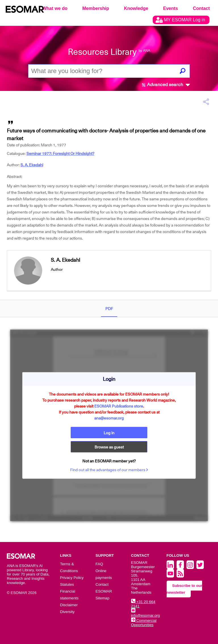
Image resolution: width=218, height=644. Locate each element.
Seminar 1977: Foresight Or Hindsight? (60, 153)
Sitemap (103, 598)
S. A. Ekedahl (32, 165)
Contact (201, 8)
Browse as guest (109, 447)
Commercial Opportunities (144, 623)
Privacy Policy (72, 578)
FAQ (99, 564)
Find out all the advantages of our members (109, 470)
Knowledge (136, 8)
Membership (96, 8)
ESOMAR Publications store (119, 406)
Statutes (67, 584)
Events (171, 8)
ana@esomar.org (109, 418)
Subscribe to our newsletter (185, 589)
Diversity (67, 612)
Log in (109, 433)
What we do (55, 8)
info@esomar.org (146, 613)
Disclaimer (69, 605)
